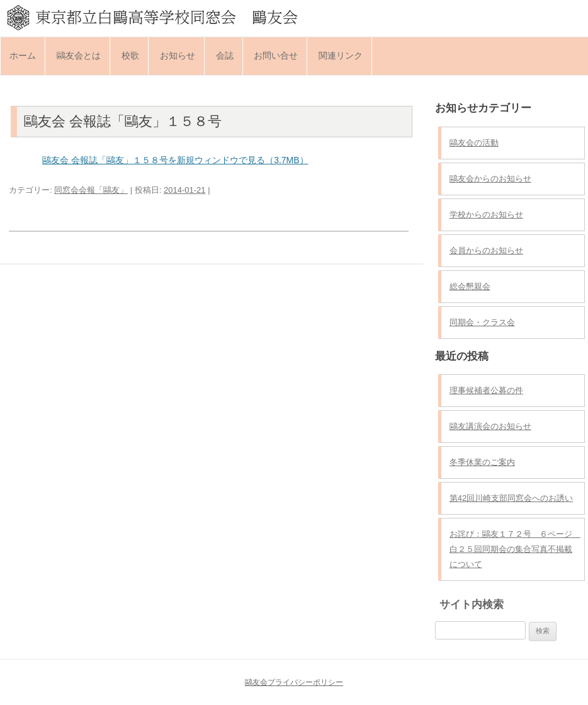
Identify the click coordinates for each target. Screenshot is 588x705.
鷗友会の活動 (474, 143)
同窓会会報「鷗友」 (91, 190)
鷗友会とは (79, 55)
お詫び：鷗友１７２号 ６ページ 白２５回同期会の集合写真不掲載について (515, 549)
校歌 (130, 55)
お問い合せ (276, 55)
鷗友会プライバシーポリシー (294, 682)
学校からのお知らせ (486, 215)
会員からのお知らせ (486, 250)
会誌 (225, 55)
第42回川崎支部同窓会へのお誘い (511, 498)
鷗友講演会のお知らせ (490, 426)
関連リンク (341, 55)
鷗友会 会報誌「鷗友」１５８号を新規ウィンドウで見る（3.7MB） (175, 160)
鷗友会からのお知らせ (490, 179)
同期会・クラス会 (482, 322)
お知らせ (178, 55)
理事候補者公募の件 (486, 390)
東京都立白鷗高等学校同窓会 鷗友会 (294, 17)
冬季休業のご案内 (482, 462)
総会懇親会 (470, 286)
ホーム (23, 55)
